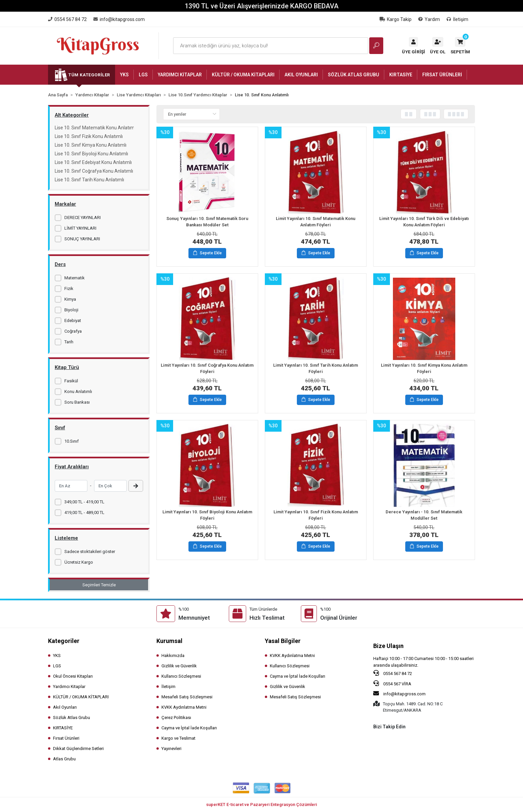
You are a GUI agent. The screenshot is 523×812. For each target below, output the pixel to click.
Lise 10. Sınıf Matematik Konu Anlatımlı (94, 128)
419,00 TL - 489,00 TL (84, 512)
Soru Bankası (77, 402)
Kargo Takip (396, 19)
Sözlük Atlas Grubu (72, 717)
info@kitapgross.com (399, 693)
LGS (57, 666)
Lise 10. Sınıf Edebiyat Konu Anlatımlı (93, 162)
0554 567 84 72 (393, 673)
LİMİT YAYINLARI (80, 228)
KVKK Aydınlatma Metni (184, 707)
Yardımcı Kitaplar (69, 686)
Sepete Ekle (207, 253)
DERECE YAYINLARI (83, 217)
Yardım (429, 19)
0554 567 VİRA (392, 683)
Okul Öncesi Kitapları (73, 676)
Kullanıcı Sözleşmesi (181, 676)
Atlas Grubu (64, 759)
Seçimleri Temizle (99, 585)
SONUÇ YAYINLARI (82, 239)
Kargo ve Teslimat (178, 738)
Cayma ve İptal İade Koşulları (189, 728)
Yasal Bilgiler (283, 641)
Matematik (75, 278)
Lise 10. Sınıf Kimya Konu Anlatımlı (91, 145)
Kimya (70, 299)
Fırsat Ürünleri (66, 738)
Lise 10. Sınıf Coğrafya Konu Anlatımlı (94, 171)
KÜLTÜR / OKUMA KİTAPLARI (81, 697)
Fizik (69, 288)
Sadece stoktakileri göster (90, 551)
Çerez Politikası (176, 717)
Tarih (69, 342)
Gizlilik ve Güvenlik (179, 666)
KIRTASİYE (63, 728)
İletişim (457, 19)
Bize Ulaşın (388, 646)
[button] (460, 46)
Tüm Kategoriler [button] (89, 75)
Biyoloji (71, 310)
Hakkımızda (173, 655)
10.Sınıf (72, 441)
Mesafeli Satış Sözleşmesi (187, 697)
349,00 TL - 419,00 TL (84, 502)
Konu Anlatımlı (78, 391)
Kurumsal (169, 641)
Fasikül (71, 381)
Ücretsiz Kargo (79, 562)
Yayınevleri (171, 748)
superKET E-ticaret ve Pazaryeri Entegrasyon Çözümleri (261, 804)
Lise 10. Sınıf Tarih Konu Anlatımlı (89, 180)
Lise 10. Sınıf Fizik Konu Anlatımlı (89, 136)
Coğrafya (73, 331)
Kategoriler (64, 641)
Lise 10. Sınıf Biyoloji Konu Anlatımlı (91, 154)
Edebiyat (73, 320)
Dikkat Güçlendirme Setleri (78, 748)
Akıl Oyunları (65, 707)
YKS (57, 655)
